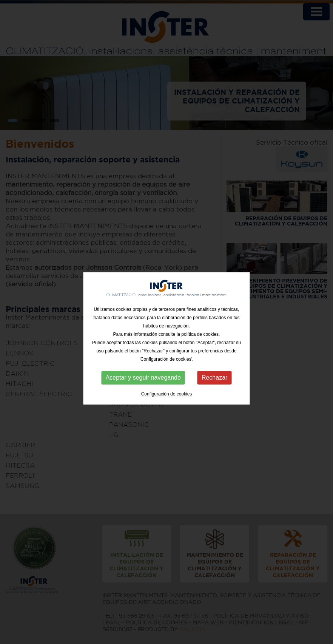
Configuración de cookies (167, 398)
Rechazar (214, 382)
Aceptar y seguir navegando (143, 382)
